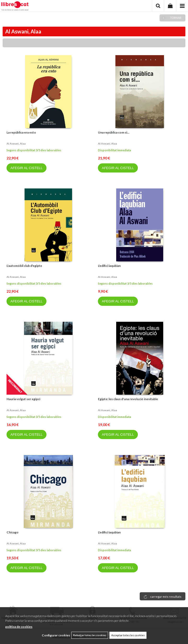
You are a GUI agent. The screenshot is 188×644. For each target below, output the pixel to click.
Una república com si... (114, 132)
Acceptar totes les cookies (128, 635)
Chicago (13, 532)
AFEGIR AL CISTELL (27, 168)
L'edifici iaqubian (109, 266)
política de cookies (19, 627)
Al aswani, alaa (16, 143)
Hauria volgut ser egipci (23, 399)
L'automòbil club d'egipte (24, 266)
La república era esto (21, 132)
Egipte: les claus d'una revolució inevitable (128, 399)
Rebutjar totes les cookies (90, 635)
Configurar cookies (56, 635)
